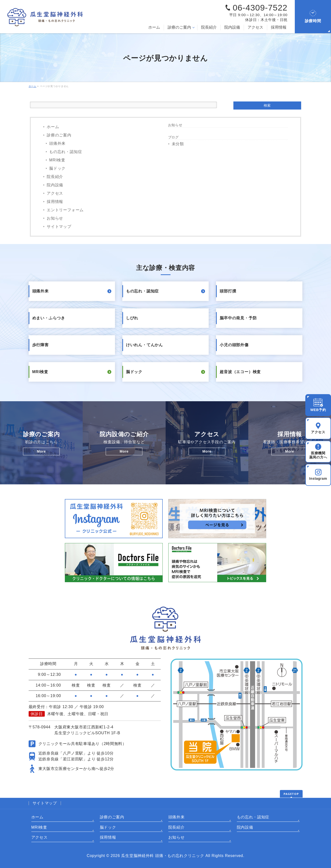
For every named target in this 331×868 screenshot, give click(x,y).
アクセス (55, 193)
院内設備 (55, 185)
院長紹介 (55, 177)
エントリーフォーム (65, 210)
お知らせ (55, 218)
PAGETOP (291, 794)
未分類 (178, 144)
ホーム (53, 127)
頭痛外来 (57, 143)
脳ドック (57, 168)
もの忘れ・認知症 (66, 152)
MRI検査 (57, 160)
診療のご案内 (59, 135)
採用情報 (55, 202)
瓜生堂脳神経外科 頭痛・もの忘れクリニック (163, 856)
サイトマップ (59, 227)
